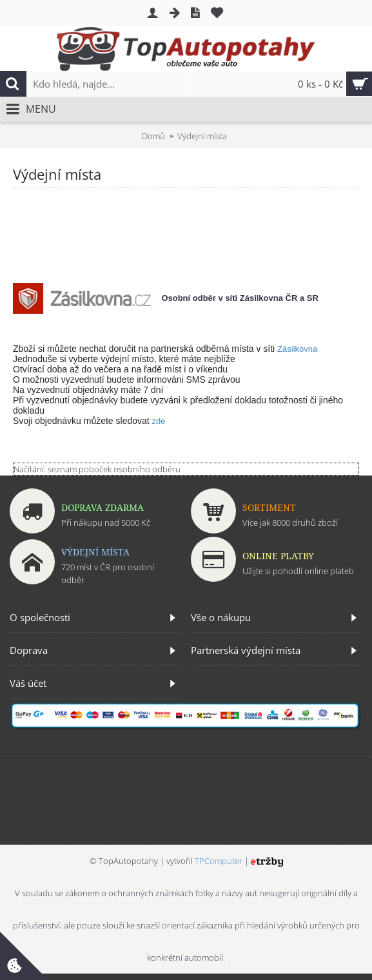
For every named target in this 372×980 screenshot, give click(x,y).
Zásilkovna (297, 349)
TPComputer (219, 861)
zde (159, 421)
